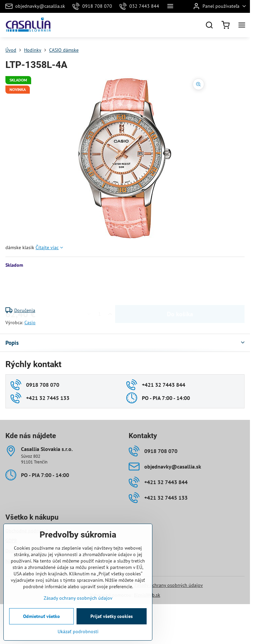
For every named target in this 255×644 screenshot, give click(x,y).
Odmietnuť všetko (41, 616)
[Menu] (242, 25)
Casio (30, 323)
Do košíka (180, 288)
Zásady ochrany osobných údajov (168, 585)
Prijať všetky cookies (112, 616)
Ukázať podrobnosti (78, 631)
